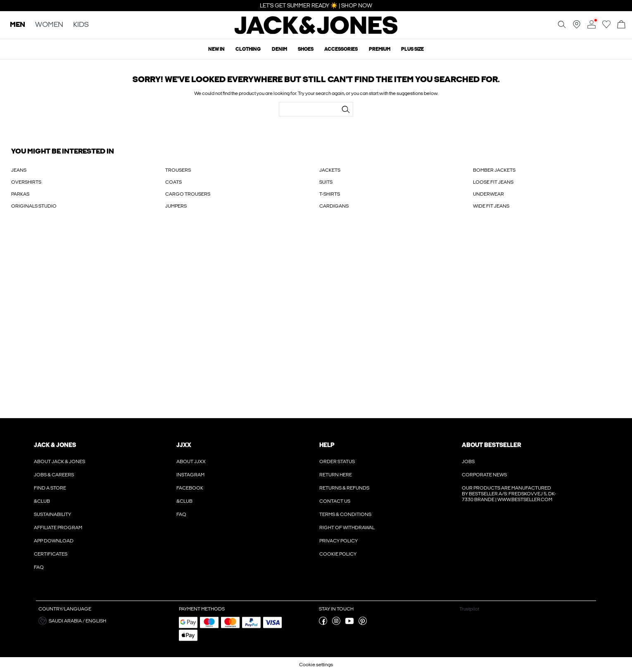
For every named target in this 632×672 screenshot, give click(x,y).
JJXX (184, 445)
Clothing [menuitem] (248, 49)
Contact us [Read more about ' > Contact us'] (335, 501)
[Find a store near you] (577, 27)
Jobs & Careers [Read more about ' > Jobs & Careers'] (54, 475)
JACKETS (330, 170)
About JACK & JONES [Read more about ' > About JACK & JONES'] (59, 461)
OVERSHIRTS (26, 182)
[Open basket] (621, 25)
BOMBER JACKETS (494, 170)
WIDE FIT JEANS (491, 206)
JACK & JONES (55, 445)
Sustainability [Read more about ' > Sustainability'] (52, 514)
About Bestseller (491, 445)
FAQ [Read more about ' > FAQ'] (39, 567)
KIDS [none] (81, 25)
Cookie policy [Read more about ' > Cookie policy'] (338, 554)
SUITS (326, 182)
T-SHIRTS (330, 194)
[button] (106, 621)
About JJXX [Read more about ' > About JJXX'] (191, 461)
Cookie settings (316, 665)
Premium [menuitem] (380, 49)
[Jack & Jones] (316, 32)
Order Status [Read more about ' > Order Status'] (337, 461)
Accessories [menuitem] (341, 49)
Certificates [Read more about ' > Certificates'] (51, 554)
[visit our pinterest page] (363, 623)
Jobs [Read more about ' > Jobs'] (468, 461)
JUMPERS (176, 206)
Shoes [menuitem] (306, 49)
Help (327, 445)
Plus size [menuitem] (412, 49)
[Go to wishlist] (606, 27)
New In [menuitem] (216, 49)
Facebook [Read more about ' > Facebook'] (190, 488)
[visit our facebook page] (323, 623)
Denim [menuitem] (279, 49)
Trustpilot (469, 609)
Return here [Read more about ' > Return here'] (336, 475)
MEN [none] (18, 25)
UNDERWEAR (488, 194)
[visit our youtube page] (349, 623)
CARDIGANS (334, 206)
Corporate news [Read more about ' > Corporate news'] (484, 475)
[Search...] (346, 109)
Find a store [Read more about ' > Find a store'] (50, 488)
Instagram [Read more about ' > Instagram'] (190, 475)
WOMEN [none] (49, 25)
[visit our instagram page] (336, 623)
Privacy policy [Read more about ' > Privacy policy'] (339, 541)
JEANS (19, 170)
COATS (173, 182)
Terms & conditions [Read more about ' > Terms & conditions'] (345, 514)
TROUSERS (178, 170)
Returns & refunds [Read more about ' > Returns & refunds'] (344, 488)
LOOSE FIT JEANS (493, 182)
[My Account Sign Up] (316, 322)
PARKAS (20, 194)
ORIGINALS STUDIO (34, 206)
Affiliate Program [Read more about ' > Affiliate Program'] (58, 528)
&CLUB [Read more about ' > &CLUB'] (42, 501)
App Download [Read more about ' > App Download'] (54, 541)
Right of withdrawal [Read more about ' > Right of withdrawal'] (347, 528)
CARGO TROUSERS (188, 194)
